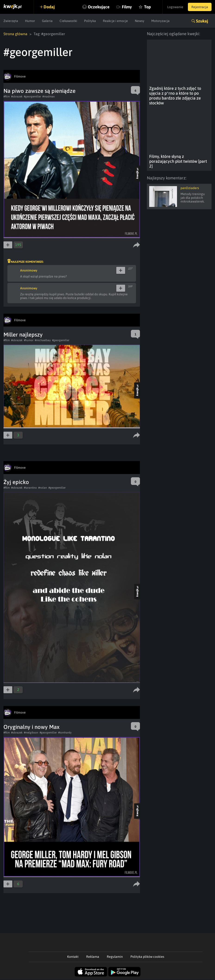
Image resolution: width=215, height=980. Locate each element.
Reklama (93, 957)
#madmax (49, 97)
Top (147, 7)
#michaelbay (43, 340)
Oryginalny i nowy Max (32, 727)
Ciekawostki (68, 21)
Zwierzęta (11, 21)
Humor (30, 21)
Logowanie (175, 7)
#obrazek (17, 97)
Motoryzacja (160, 21)
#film (7, 97)
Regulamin (115, 957)
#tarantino (30, 488)
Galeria (47, 21)
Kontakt (73, 957)
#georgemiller (32, 97)
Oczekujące (99, 7)
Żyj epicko (16, 482)
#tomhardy (65, 733)
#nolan (43, 488)
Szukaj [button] (202, 21)
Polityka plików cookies (147, 957)
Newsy (140, 21)
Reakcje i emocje (115, 21)
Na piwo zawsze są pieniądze (40, 91)
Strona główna (15, 34)
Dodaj (49, 7)
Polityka (90, 21)
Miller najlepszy (23, 335)
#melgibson (31, 733)
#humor (29, 340)
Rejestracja (200, 7)
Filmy (127, 7)
